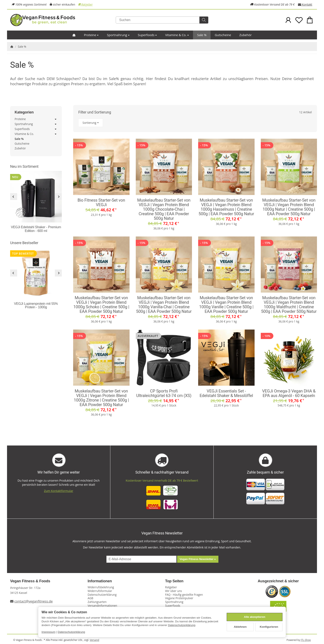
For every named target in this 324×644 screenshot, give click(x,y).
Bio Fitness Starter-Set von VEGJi (101, 202)
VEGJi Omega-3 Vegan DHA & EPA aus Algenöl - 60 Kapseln (289, 393)
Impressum (48, 632)
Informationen (100, 581)
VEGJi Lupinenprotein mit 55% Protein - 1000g (36, 305)
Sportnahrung (118, 35)
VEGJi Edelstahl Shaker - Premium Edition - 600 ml (36, 229)
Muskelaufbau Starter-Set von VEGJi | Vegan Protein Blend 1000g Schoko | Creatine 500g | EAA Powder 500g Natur (101, 305)
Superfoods (147, 35)
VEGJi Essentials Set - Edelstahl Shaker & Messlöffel (226, 393)
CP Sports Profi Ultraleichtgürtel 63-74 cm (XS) (164, 393)
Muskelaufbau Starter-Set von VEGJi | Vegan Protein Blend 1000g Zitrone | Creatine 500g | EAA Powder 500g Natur (101, 398)
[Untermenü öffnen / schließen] (56, 119)
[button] (195, 123)
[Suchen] (162, 20)
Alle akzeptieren (255, 617)
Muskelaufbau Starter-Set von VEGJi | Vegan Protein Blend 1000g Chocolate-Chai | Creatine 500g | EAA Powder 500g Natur (164, 209)
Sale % (202, 35)
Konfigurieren (269, 627)
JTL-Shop (306, 640)
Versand (94, 640)
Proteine (91, 35)
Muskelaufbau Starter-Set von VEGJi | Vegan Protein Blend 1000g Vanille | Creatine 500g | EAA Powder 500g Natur (226, 305)
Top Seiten (174, 581)
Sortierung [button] (91, 123)
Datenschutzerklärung (182, 625)
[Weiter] (58, 197)
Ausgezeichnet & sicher (278, 581)
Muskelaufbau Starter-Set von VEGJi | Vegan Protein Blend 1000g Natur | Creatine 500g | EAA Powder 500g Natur (289, 207)
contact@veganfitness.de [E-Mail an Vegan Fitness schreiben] (33, 601)
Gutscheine (223, 35)
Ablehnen (240, 627)
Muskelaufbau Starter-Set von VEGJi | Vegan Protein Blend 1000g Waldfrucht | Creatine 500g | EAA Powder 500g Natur (289, 305)
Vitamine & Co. (177, 35)
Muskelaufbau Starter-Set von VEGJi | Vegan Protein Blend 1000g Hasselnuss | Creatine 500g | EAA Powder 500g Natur (226, 207)
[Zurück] (14, 197)
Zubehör (245, 35)
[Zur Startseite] (61, 20)
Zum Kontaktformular (59, 491)
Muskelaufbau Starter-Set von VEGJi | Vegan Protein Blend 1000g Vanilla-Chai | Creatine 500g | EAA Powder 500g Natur (164, 305)
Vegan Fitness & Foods (30, 581)
